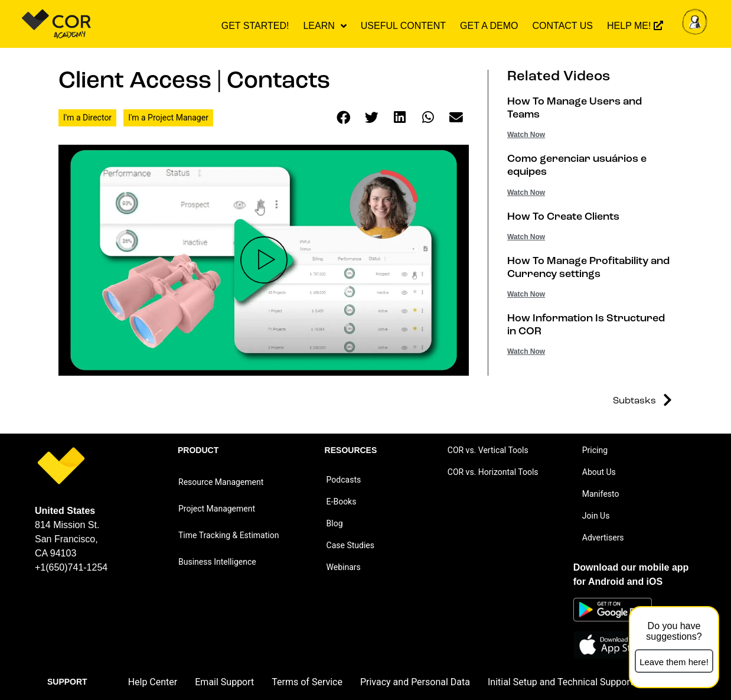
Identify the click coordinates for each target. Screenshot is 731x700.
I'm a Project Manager (168, 118)
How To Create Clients (563, 217)
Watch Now (526, 135)
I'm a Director (87, 118)
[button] (343, 118)
